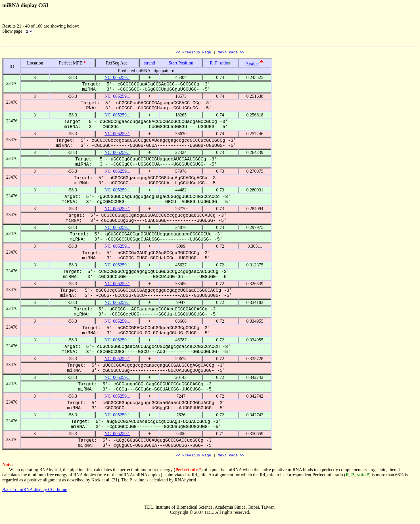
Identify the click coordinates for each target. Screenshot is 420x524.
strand (150, 64)
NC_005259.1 (117, 78)
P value (252, 65)
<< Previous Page (194, 53)
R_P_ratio (219, 64)
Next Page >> (231, 53)
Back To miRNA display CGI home (35, 491)
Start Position (181, 64)
